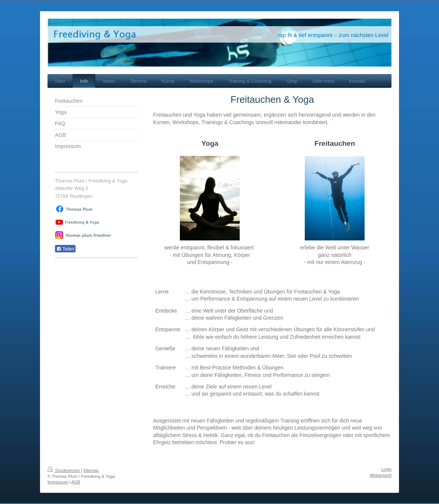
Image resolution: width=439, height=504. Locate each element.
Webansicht (381, 475)
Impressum (58, 482)
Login (386, 469)
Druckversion (64, 470)
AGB (76, 482)
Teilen (65, 249)
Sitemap (91, 470)
